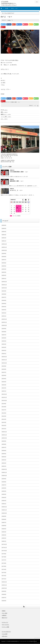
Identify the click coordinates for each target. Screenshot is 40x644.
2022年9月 (4, 366)
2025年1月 (4, 279)
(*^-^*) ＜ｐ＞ (4, 110)
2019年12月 (4, 470)
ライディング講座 (5, 627)
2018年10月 (4, 513)
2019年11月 (4, 473)
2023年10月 (4, 326)
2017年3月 (4, 573)
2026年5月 (4, 229)
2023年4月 (4, 344)
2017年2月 (4, 576)
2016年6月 (4, 601)
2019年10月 (4, 476)
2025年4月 (4, 269)
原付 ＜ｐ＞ (4, 112)
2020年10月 (4, 438)
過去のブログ (5, 618)
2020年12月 (4, 432)
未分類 (7, 8)
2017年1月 (4, 579)
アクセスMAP (5, 634)
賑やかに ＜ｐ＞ (33, 106)
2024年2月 (4, 313)
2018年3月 (4, 535)
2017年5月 (4, 566)
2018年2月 (4, 538)
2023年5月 (4, 341)
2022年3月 (4, 385)
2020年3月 (4, 460)
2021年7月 (4, 410)
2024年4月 (4, 307)
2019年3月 (4, 498)
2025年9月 (4, 254)
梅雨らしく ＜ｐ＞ (6, 114)
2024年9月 (4, 291)
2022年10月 (4, 363)
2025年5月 (4, 266)
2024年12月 (4, 282)
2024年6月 (4, 301)
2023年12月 (4, 319)
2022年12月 (4, 357)
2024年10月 (4, 288)
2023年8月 (4, 332)
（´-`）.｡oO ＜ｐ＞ (6, 117)
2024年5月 (4, 304)
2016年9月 (4, 591)
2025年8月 (4, 257)
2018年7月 (4, 523)
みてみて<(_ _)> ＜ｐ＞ (16, 190)
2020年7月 (4, 448)
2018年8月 (4, 520)
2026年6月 (4, 225)
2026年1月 (4, 241)
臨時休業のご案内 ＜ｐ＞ (17, 181)
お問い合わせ (5, 636)
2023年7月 (4, 335)
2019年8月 (4, 482)
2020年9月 (4, 441)
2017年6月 (4, 563)
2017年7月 (4, 560)
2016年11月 (4, 585)
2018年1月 (4, 541)
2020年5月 (4, 454)
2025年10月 (4, 251)
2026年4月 (4, 232)
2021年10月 (4, 401)
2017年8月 (4, 557)
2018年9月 (4, 516)
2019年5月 (4, 491)
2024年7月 (4, 297)
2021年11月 (4, 398)
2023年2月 (4, 351)
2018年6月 (4, 526)
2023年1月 (4, 354)
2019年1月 (4, 504)
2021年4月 (4, 419)
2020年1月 (4, 466)
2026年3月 (4, 235)
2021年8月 (4, 407)
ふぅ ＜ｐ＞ (4, 119)
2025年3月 (4, 272)
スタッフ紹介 (5, 613)
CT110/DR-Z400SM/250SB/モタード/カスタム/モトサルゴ (18, 642)
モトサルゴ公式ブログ (6, 632)
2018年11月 (4, 510)
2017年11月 (4, 548)
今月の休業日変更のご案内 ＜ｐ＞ (19, 172)
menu (37, 2)
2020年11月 (4, 435)
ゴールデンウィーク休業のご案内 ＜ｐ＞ (12, 102)
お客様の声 (4, 616)
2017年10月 (4, 551)
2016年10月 (4, 588)
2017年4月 (4, 570)
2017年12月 (4, 545)
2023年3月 (4, 348)
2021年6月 (4, 413)
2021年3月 (4, 423)
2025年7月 (4, 260)
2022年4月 (4, 382)
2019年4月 (4, 494)
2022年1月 (4, 391)
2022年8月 (4, 369)
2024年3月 (4, 310)
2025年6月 (4, 263)
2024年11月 (4, 285)
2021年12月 (4, 394)
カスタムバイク (5, 623)
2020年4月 (4, 457)
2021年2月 (4, 426)
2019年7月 (4, 485)
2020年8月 (4, 444)
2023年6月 (4, 338)
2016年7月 (4, 598)
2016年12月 (4, 582)
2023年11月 (4, 322)
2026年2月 (4, 238)
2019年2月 (4, 501)
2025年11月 (4, 247)
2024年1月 (4, 316)
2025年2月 (4, 276)
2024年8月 (4, 294)
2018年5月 (4, 529)
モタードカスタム (5, 625)
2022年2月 (4, 388)
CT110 (2, 94)
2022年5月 (4, 379)
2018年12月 (4, 507)
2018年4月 (4, 532)
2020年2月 (4, 463)
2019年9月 (4, 479)
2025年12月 (4, 244)
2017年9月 (4, 554)
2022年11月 (4, 360)
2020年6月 (4, 451)
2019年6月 (4, 488)
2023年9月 (4, 329)
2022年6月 (4, 376)
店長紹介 (4, 611)
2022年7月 (4, 373)
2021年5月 (4, 416)
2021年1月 (4, 429)
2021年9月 (4, 404)
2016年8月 (4, 595)
